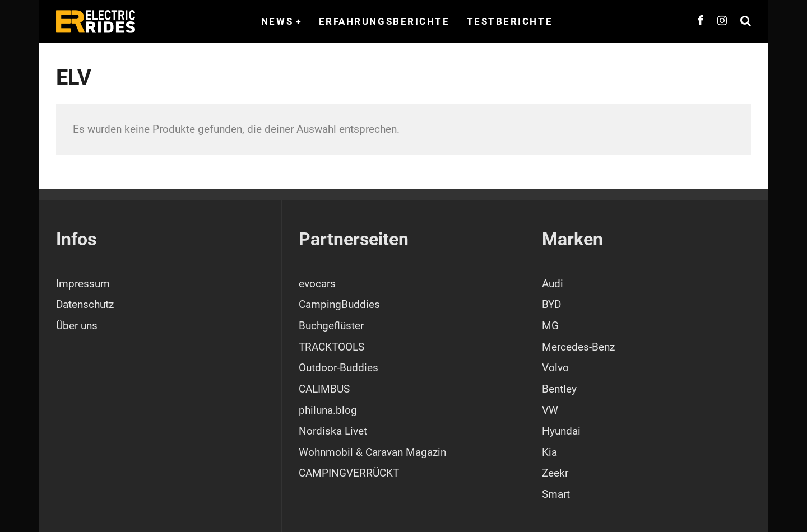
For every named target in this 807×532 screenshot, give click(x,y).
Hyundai (561, 431)
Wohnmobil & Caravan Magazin (372, 452)
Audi (553, 284)
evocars (317, 284)
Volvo (555, 368)
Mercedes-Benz (578, 347)
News (277, 21)
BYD (551, 304)
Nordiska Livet (333, 431)
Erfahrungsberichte (384, 21)
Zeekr (555, 473)
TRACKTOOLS (331, 347)
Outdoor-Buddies (338, 368)
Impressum (83, 284)
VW (550, 410)
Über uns (77, 326)
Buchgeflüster (331, 326)
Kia (549, 452)
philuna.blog (328, 410)
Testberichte (510, 21)
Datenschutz (85, 304)
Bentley (559, 389)
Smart (556, 494)
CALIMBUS (324, 389)
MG (550, 326)
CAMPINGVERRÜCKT (349, 473)
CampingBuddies (339, 304)
